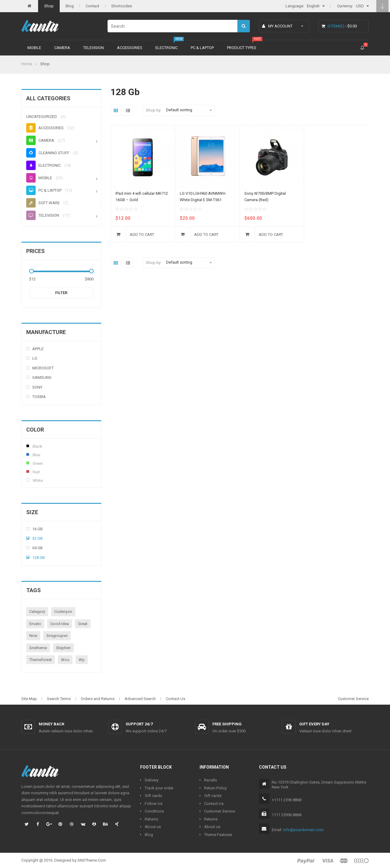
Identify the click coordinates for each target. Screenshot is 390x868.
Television (94, 48)
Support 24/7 (139, 724)
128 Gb (39, 558)
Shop (49, 6)
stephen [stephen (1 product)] (63, 648)
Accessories (130, 48)
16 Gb (37, 529)
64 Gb (37, 548)
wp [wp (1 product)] (82, 660)
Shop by (153, 110)
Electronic (167, 48)
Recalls (211, 780)
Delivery (152, 780)
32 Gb (37, 538)
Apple (38, 349)
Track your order (159, 788)
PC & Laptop (202, 48)
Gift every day (314, 724)
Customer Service (353, 699)
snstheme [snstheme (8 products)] (38, 648)
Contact (92, 6)
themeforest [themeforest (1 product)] (41, 660)
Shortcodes (122, 6)
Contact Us (175, 699)
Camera (62, 48)
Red (28, 471)
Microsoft (43, 368)
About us (153, 827)
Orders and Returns (98, 699)
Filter (61, 293)
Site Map (29, 699)
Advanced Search (140, 699)
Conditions (154, 811)
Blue (28, 454)
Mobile (34, 48)
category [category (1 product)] (37, 612)
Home (27, 64)
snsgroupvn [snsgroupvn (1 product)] (57, 636)
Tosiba (39, 397)
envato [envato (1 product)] (35, 624)
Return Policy (215, 788)
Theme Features (218, 835)
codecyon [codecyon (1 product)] (63, 612)
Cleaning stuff (48, 153)
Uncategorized (42, 117)
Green (28, 463)
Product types (242, 48)
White (28, 480)
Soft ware (43, 203)
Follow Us (154, 804)
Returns (151, 819)
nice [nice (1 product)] (33, 636)
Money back (51, 724)
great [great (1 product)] (83, 624)
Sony (37, 387)
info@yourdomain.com (303, 830)
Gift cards (153, 796)
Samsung (42, 377)
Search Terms (59, 699)
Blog (70, 6)
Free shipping (227, 724)
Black (28, 446)
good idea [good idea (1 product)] (60, 624)
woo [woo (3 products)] (65, 660)
